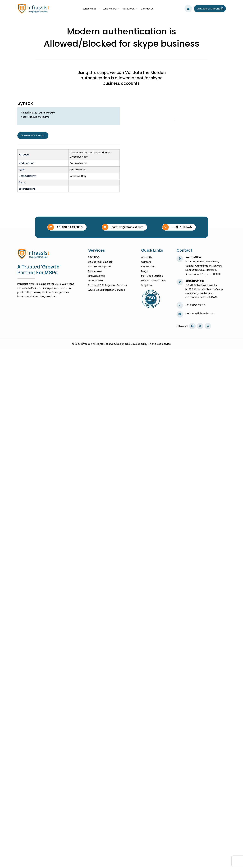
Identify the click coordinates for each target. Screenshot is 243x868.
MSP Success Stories (153, 280)
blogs (144, 271)
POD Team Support (100, 266)
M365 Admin (95, 280)
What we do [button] (91, 9)
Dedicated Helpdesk (100, 262)
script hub (147, 285)
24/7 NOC (94, 257)
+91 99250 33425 (195, 305)
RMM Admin (95, 271)
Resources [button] (130, 9)
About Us (147, 257)
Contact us (147, 9)
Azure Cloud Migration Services (107, 290)
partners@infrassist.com (200, 313)
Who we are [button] (111, 9)
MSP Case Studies (152, 276)
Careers (146, 262)
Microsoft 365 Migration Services (108, 285)
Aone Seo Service (160, 344)
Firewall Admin (96, 276)
